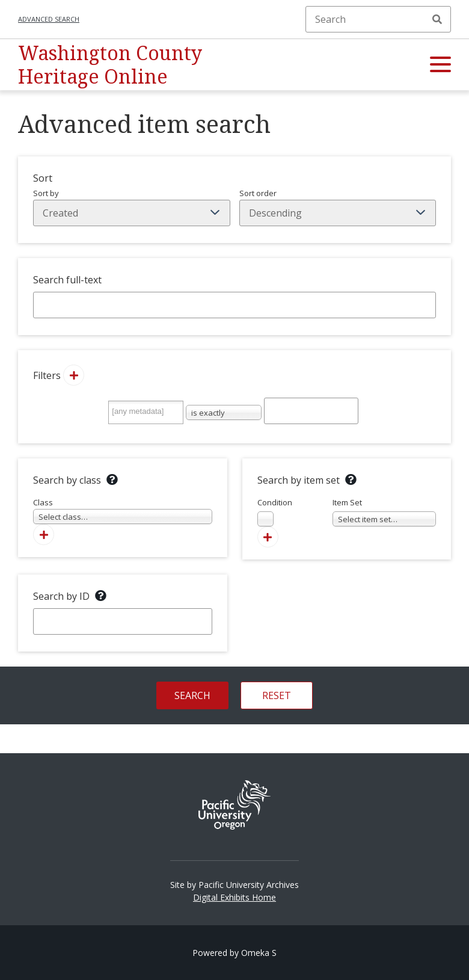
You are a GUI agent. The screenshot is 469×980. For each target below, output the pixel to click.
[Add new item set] (268, 537)
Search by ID (61, 596)
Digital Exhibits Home (234, 897)
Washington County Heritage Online (110, 64)
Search (437, 19)
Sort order (338, 207)
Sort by (132, 207)
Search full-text (67, 280)
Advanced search (49, 19)
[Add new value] (74, 375)
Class (123, 510)
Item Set (385, 512)
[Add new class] (44, 535)
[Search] (378, 19)
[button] (440, 65)
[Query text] (311, 411)
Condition (275, 512)
